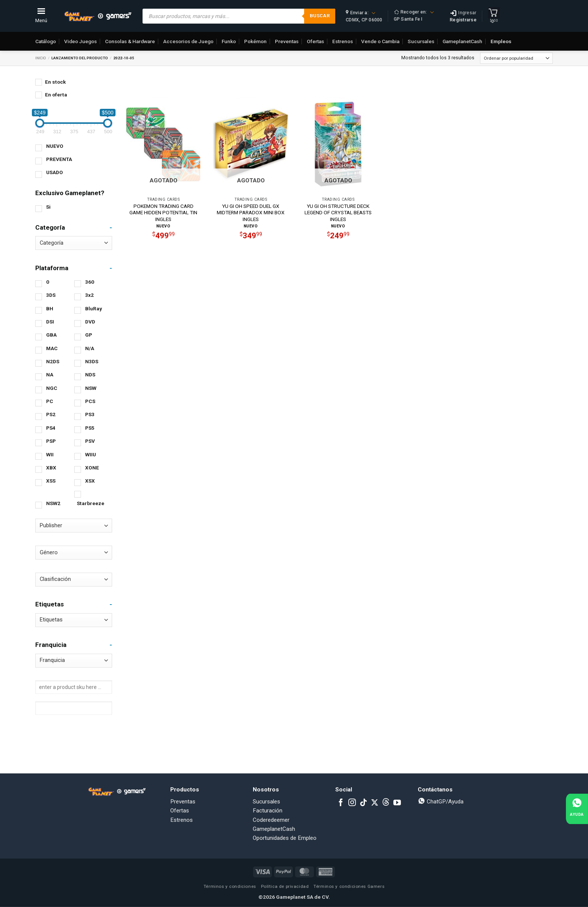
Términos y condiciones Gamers (349, 886)
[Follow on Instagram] (352, 803)
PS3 (90, 414)
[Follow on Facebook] (341, 803)
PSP (51, 441)
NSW (91, 388)
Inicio (41, 58)
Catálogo (46, 41)
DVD (90, 322)
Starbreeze (91, 503)
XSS (51, 481)
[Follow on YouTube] (397, 803)
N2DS (53, 361)
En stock (55, 82)
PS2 (51, 414)
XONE (92, 468)
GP (89, 335)
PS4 (51, 428)
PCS (90, 401)
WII (50, 454)
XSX (90, 481)
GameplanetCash (462, 41)
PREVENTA (59, 159)
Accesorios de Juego (188, 41)
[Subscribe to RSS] (386, 803)
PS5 (90, 428)
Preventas (287, 41)
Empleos (501, 41)
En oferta (56, 95)
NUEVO (55, 146)
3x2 (89, 295)
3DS (51, 295)
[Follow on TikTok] (363, 803)
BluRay (94, 308)
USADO (55, 172)
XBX (51, 468)
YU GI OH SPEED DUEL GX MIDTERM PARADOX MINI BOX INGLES (251, 213)
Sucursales (421, 41)
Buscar (320, 16)
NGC (52, 388)
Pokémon (255, 41)
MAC (52, 348)
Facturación (268, 811)
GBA (51, 335)
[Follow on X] (375, 803)
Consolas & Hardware (130, 41)
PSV (90, 441)
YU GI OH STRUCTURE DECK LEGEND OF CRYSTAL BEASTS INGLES (338, 213)
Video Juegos (80, 41)
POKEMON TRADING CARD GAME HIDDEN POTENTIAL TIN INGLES (163, 213)
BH (50, 308)
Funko (229, 41)
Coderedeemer (271, 820)
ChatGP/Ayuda (441, 802)
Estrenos (343, 41)
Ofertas (315, 41)
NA (50, 375)
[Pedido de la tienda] (516, 58)
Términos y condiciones (230, 886)
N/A (90, 348)
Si (48, 207)
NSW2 (53, 503)
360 (90, 282)
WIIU (91, 454)
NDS (90, 375)
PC (50, 401)
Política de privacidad (285, 886)
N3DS (92, 361)
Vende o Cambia (380, 41)
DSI (50, 322)
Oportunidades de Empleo (285, 838)
